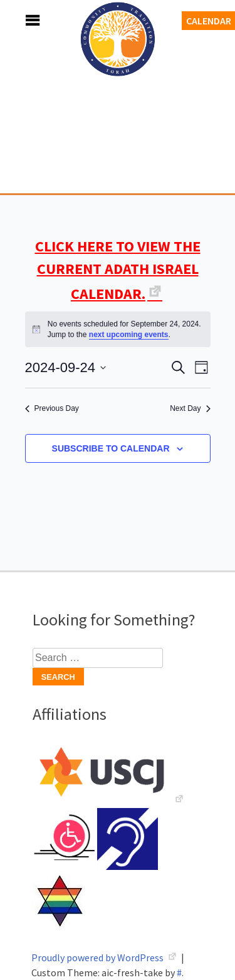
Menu (19, 20)
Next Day (190, 408)
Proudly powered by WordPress (98, 957)
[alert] (118, 329)
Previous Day (52, 408)
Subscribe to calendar (111, 448)
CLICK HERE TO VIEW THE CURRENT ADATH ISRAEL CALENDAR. (118, 270)
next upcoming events (129, 335)
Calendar (209, 21)
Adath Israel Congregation (118, 108)
